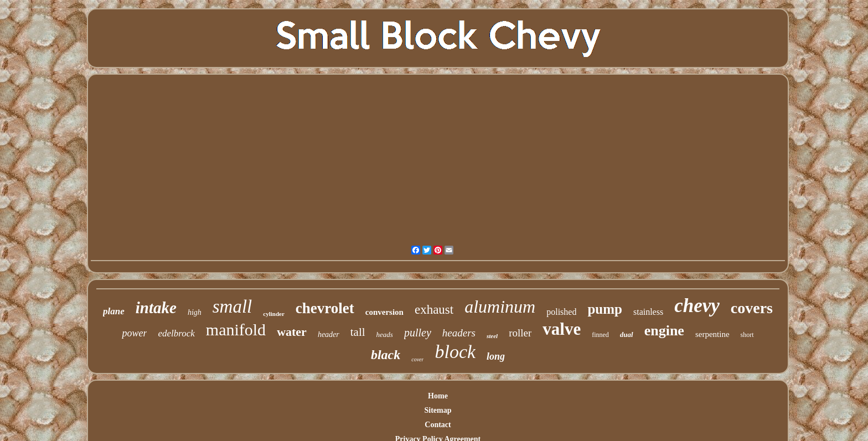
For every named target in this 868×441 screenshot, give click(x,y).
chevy (697, 306)
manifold (236, 330)
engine (664, 331)
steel (492, 336)
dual (627, 334)
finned (600, 335)
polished (561, 312)
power (134, 333)
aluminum (500, 307)
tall (358, 332)
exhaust (434, 310)
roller (520, 333)
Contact (438, 425)
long (496, 356)
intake (156, 308)
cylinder (274, 314)
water (292, 332)
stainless (648, 312)
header (329, 334)
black (386, 355)
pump (605, 309)
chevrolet (325, 308)
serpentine (712, 334)
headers (459, 333)
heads (385, 334)
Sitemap (438, 410)
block (455, 352)
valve (562, 329)
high (195, 312)
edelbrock (176, 333)
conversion (384, 312)
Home (438, 396)
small (232, 307)
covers (752, 308)
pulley (418, 333)
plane (114, 311)
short (747, 335)
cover (417, 359)
